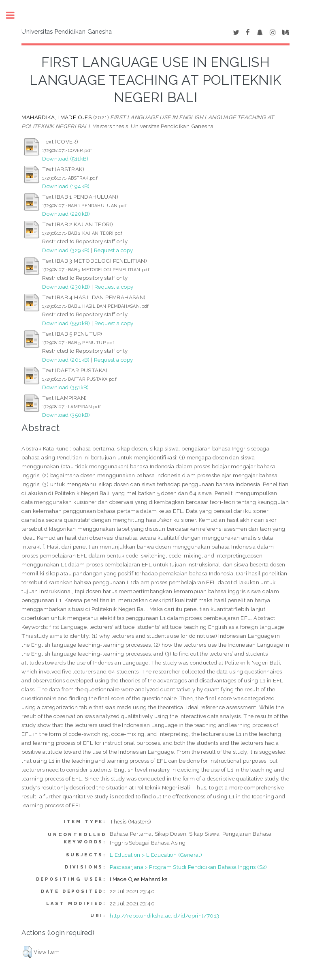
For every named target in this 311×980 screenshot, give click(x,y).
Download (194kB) (66, 186)
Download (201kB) (66, 360)
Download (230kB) (66, 287)
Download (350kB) (66, 415)
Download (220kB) (66, 214)
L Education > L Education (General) (156, 855)
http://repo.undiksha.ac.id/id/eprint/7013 (164, 916)
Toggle (15, 15)
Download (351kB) (65, 387)
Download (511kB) (65, 159)
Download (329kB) (66, 250)
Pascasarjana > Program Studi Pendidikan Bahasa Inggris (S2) (189, 867)
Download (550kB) (66, 323)
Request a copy (114, 250)
